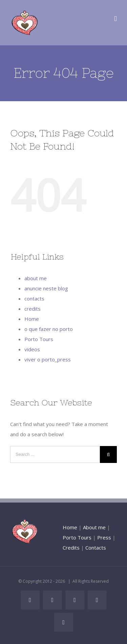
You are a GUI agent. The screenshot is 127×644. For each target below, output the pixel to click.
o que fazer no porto (49, 329)
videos (32, 349)
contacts (34, 298)
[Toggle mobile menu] (115, 19)
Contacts (96, 548)
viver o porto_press (48, 359)
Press (104, 537)
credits (33, 309)
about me (36, 278)
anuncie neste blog (46, 288)
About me (94, 527)
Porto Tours (39, 339)
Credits (71, 548)
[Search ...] (55, 454)
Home (32, 319)
